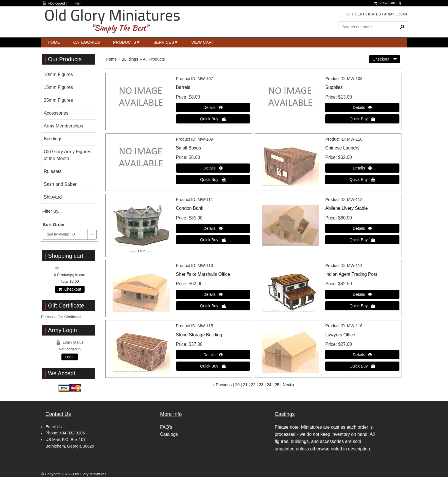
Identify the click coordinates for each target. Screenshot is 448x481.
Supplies (334, 87)
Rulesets (53, 171)
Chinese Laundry (342, 148)
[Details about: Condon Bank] (213, 228)
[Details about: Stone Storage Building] (213, 355)
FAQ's (166, 427)
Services (164, 42)
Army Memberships (63, 126)
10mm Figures (58, 74)
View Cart (203, 42)
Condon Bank (190, 208)
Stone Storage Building (199, 335)
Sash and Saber (60, 184)
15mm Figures (58, 87)
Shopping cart (73, 268)
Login (78, 3)
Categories (86, 42)
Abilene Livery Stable (346, 208)
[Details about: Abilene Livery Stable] (362, 228)
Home (54, 42)
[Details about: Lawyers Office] (362, 355)
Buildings (130, 59)
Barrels (183, 87)
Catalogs (169, 434)
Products (125, 42)
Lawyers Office (340, 335)
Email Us (54, 427)
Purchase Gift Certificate (61, 317)
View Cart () (387, 3)
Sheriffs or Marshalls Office (203, 274)
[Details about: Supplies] (362, 107)
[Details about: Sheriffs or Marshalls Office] (213, 294)
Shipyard (53, 197)
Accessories (56, 113)
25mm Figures (58, 100)
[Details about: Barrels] (213, 107)
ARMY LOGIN (395, 14)
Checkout (70, 289)
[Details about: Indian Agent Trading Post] (362, 294)
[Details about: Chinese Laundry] (362, 168)
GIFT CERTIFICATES (363, 14)
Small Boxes (189, 148)
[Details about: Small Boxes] (213, 168)
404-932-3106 (72, 433)
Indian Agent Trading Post (351, 274)
